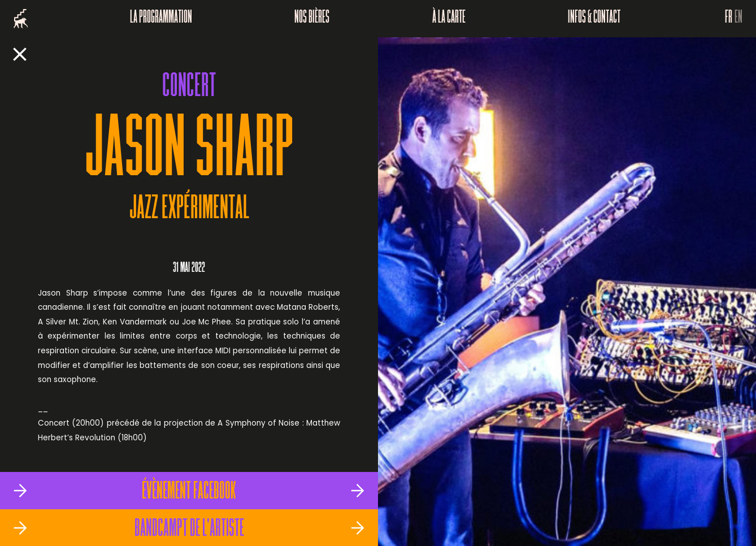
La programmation (161, 19)
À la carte (449, 19)
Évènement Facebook (189, 492)
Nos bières (312, 19)
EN (738, 19)
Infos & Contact (594, 19)
